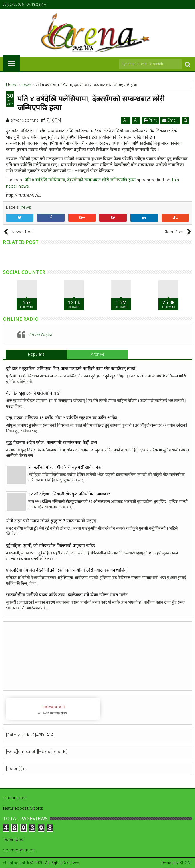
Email (170, 120)
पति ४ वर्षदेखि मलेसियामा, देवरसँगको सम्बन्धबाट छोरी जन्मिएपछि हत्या (80, 180)
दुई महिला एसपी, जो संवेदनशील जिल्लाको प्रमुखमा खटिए (51, 546)
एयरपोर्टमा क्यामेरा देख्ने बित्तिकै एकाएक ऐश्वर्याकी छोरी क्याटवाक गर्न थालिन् (66, 570)
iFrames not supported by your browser (53, 709)
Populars (36, 354)
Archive (97, 354)
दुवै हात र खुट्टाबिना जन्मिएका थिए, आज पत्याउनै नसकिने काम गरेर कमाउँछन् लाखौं (71, 369)
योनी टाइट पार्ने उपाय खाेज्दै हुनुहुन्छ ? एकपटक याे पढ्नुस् (51, 521)
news (26, 207)
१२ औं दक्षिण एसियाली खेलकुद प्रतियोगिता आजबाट (69, 494)
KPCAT (186, 863)
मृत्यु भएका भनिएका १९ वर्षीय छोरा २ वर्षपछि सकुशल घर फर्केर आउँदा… (63, 418)
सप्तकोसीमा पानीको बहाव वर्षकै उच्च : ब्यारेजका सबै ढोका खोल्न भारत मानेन (67, 595)
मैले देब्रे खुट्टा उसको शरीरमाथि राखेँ (33, 393)
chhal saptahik (16, 863)
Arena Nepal (40, 335)
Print (150, 120)
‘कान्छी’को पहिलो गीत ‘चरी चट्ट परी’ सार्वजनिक (65, 467)
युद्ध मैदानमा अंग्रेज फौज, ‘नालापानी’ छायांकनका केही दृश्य (53, 443)
